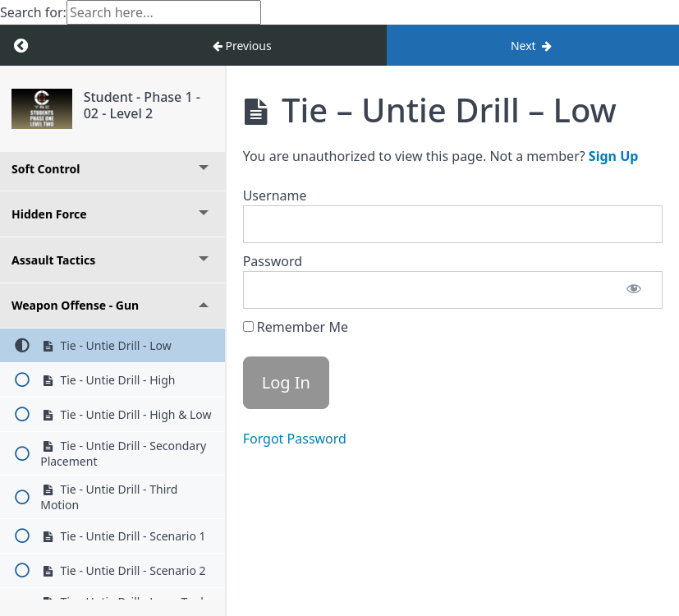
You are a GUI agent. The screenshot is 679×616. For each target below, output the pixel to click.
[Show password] (634, 290)
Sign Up (613, 156)
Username (275, 195)
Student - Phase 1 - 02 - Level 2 (142, 105)
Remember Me (296, 327)
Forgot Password (295, 439)
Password (273, 261)
